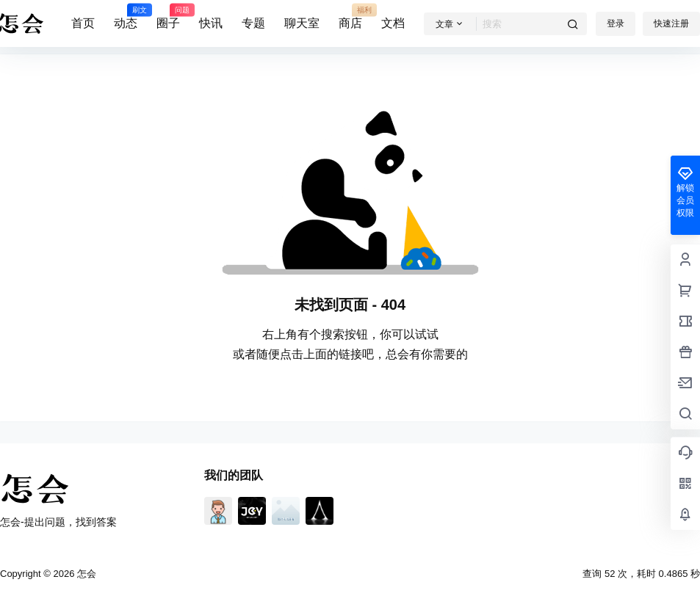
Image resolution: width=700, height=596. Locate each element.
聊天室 (302, 23)
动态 (126, 17)
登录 (616, 23)
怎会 (85, 574)
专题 (253, 23)
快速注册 (671, 23)
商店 (350, 17)
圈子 (168, 17)
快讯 (211, 23)
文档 (393, 23)
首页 (83, 23)
